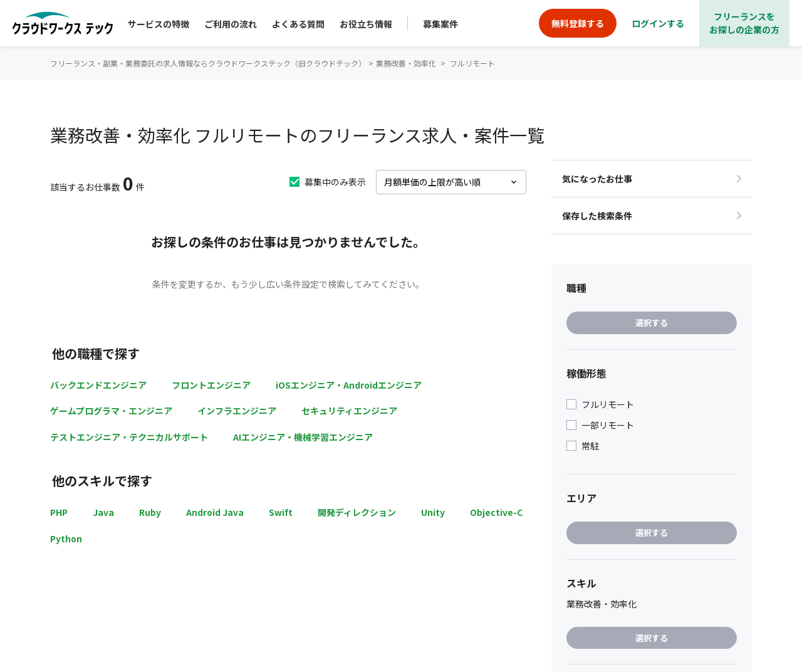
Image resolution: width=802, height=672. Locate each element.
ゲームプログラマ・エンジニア (111, 411)
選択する (652, 323)
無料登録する (578, 23)
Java (103, 512)
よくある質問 (298, 24)
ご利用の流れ (231, 24)
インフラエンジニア (237, 411)
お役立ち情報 (366, 24)
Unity (433, 512)
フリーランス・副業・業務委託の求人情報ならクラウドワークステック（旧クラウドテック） (208, 63)
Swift (281, 512)
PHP (59, 512)
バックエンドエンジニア (98, 385)
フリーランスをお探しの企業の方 (744, 23)
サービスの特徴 (159, 24)
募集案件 (440, 24)
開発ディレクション (357, 512)
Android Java (215, 512)
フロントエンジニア (211, 385)
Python (66, 538)
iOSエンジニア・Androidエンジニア (349, 385)
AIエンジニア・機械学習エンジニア (303, 437)
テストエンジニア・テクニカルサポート (129, 437)
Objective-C (496, 512)
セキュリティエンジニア (349, 411)
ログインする (658, 23)
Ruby (150, 512)
